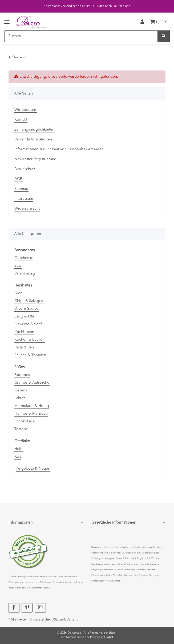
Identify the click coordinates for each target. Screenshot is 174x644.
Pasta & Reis (24, 347)
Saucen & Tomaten (30, 355)
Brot (18, 293)
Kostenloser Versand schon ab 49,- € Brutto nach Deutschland (87, 6)
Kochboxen (24, 332)
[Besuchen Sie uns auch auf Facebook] (14, 608)
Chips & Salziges (29, 301)
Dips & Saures (26, 309)
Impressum (24, 199)
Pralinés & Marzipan (31, 414)
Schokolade (25, 421)
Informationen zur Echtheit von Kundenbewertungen (59, 149)
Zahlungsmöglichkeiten (34, 129)
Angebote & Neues (33, 469)
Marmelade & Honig (32, 406)
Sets (18, 266)
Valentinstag (25, 273)
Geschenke (24, 258)
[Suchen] (81, 36)
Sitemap (21, 189)
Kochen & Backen (29, 340)
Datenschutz (25, 169)
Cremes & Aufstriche (32, 383)
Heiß (18, 449)
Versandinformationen (33, 139)
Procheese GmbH (102, 637)
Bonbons (22, 375)
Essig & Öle (24, 316)
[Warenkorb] (159, 22)
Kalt (18, 457)
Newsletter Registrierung (35, 159)
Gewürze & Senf (28, 324)
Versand (73, 620)
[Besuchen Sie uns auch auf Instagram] (40, 608)
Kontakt (21, 120)
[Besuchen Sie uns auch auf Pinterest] (27, 608)
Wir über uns (25, 110)
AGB (18, 179)
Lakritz (20, 398)
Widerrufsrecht (27, 209)
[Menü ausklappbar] (7, 18)
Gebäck (21, 390)
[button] (142, 22)
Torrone (21, 429)
